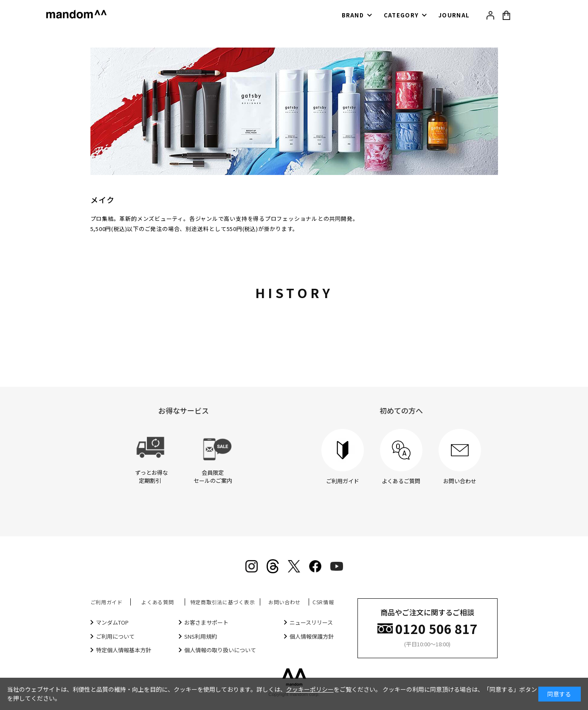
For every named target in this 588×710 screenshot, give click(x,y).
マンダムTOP (112, 622)
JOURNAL (454, 15)
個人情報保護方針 (312, 636)
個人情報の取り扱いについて (220, 650)
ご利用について (115, 636)
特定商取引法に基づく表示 (223, 602)
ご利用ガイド (107, 602)
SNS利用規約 (201, 636)
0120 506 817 (436, 628)
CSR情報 (323, 602)
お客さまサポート (206, 622)
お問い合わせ (284, 602)
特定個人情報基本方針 (124, 650)
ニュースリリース (311, 622)
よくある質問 (158, 602)
